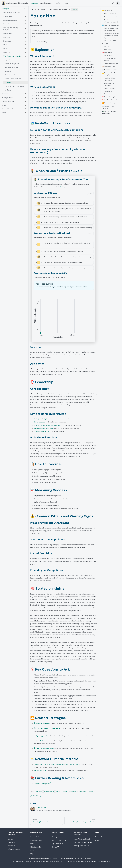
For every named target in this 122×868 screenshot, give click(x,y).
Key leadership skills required (110, 59)
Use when (107, 46)
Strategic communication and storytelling (48, 425)
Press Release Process (44, 741)
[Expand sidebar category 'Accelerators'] (25, 16)
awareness (74, 791)
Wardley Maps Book (81, 846)
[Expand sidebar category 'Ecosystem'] (25, 41)
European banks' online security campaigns (111, 29)
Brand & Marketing (43, 723)
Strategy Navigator (58, 837)
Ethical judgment (39, 422)
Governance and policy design (44, 428)
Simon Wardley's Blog (82, 839)
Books (32, 850)
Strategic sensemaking (41, 431)
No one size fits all (40, 770)
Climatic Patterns (14, 849)
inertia (58, 791)
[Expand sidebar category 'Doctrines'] (25, 94)
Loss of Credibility (110, 88)
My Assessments (57, 844)
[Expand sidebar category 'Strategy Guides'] (25, 98)
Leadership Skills (36, 840)
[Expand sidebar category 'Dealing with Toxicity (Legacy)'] (25, 29)
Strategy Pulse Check (59, 840)
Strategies (34, 3)
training (91, 791)
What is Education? (110, 14)
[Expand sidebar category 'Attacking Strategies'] (25, 20)
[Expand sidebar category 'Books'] (25, 113)
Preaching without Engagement (110, 79)
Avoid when (107, 49)
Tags (32, 854)
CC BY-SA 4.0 (88, 858)
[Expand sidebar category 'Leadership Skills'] (25, 109)
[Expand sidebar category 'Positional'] (25, 52)
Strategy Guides (36, 837)
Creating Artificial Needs (45, 748)
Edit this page (36, 796)
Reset (90, 193)
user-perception (49, 791)
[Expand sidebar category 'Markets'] (25, 45)
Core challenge (109, 55)
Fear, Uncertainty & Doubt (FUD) (48, 728)
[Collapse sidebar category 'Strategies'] (25, 9)
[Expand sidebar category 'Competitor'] (25, 24)
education (39, 791)
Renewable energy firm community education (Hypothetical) (111, 36)
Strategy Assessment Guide (69, 187)
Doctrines (12, 846)
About (66, 3)
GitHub (55, 847)
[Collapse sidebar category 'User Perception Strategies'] (25, 56)
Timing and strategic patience (44, 419)
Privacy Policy (100, 837)
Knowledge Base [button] (46, 3)
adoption (65, 791)
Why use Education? (110, 17)
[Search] (118, 3)
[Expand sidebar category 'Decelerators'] (25, 33)
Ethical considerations (111, 64)
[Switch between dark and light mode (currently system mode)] (113, 3)
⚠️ (110, 74)
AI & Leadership (36, 847)
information (83, 791)
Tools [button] (58, 3)
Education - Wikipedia (41, 784)
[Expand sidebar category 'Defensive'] (25, 37)
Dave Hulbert (42, 808)
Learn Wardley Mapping (83, 842)
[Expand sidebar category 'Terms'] (25, 105)
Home (97, 840)
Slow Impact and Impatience (109, 84)
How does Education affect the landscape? (111, 21)
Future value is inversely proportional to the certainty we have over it (57, 764)
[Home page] (32, 10)
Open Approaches (42, 736)
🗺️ (110, 25)
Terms (32, 844)
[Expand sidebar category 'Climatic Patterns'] (25, 101)
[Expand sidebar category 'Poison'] (25, 49)
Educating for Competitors (108, 93)
